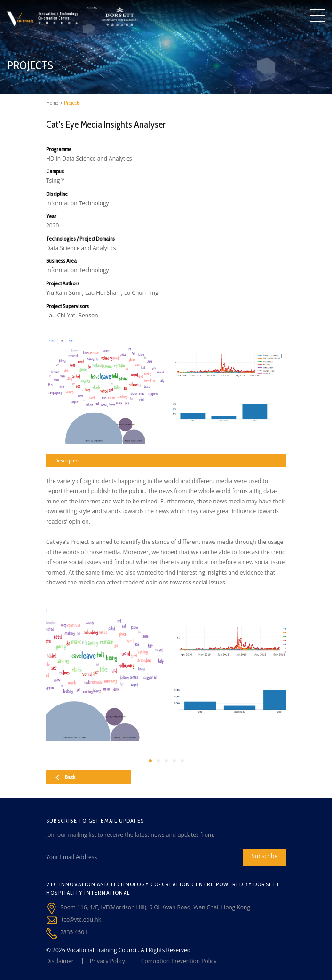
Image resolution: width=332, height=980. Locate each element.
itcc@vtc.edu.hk (81, 919)
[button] (150, 761)
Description (67, 460)
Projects (72, 103)
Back (65, 777)
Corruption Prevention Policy (179, 961)
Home (52, 103)
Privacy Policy (107, 961)
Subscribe (265, 856)
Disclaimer (60, 961)
